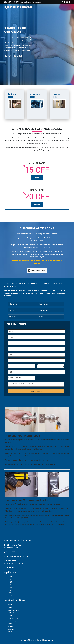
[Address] (36, 343)
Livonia (10, 632)
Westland (11, 629)
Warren (10, 624)
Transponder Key (42, 317)
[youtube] (67, 2)
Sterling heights (13, 621)
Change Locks (13, 310)
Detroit (10, 605)
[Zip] (36, 360)
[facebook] (62, 2)
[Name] (36, 331)
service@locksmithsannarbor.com (17, 556)
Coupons (37, 177)
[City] (36, 349)
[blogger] (69, 2)
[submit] (36, 391)
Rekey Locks (13, 304)
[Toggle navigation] (68, 7)
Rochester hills (13, 618)
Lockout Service (42, 304)
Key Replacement (43, 310)
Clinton (10, 607)
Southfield (11, 613)
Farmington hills (13, 610)
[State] (36, 355)
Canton (10, 616)
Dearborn (11, 626)
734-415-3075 (14, 56)
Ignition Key (12, 317)
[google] (64, 2)
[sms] (36, 384)
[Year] (36, 372)
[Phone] (36, 337)
